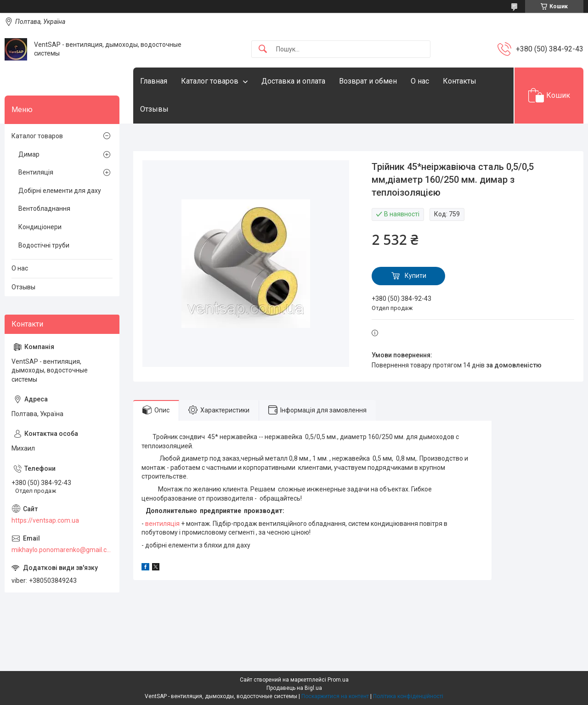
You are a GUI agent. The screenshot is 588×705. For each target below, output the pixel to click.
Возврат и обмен (368, 81)
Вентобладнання (44, 209)
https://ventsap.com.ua (45, 520)
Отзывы (154, 109)
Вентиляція (36, 172)
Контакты (460, 81)
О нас (420, 81)
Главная (154, 81)
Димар (29, 154)
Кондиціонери (40, 227)
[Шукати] (263, 49)
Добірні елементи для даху (60, 191)
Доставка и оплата (293, 81)
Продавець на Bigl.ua (294, 688)
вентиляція (162, 524)
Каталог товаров (210, 81)
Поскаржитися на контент (335, 696)
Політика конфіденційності (408, 696)
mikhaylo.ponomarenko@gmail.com (62, 550)
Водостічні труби (44, 245)
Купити (416, 276)
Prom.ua (338, 680)
